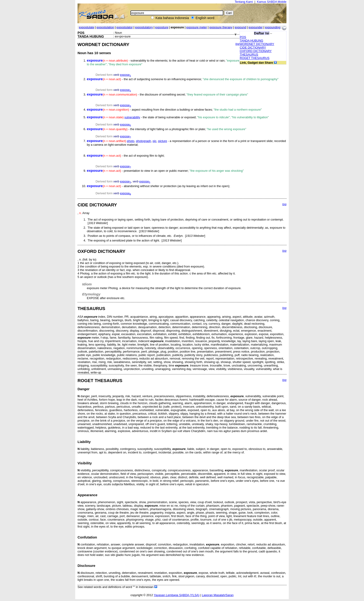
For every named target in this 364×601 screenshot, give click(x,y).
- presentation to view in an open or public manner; (165, 171)
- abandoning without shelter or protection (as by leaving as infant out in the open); (158, 186)
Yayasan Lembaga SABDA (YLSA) (177, 595)
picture (162, 141)
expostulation (105, 27)
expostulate (86, 27)
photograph (144, 141)
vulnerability (132, 117)
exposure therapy (221, 27)
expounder (256, 27)
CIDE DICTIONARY (253, 48)
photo (131, 141)
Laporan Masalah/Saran (218, 595)
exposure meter (197, 27)
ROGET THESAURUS (255, 58)
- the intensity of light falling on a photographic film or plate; (167, 129)
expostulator (125, 27)
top (237, 44)
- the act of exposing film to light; (126, 156)
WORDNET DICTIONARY (257, 44)
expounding (273, 27)
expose (125, 75)
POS (243, 37)
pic (155, 141)
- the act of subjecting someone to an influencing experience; (183, 79)
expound (240, 27)
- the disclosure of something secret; (167, 94)
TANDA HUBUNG (252, 41)
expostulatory (144, 27)
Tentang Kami (244, 2)
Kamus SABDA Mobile (272, 2)
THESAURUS (249, 54)
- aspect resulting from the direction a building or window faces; (174, 110)
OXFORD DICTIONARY (256, 51)
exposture (162, 27)
